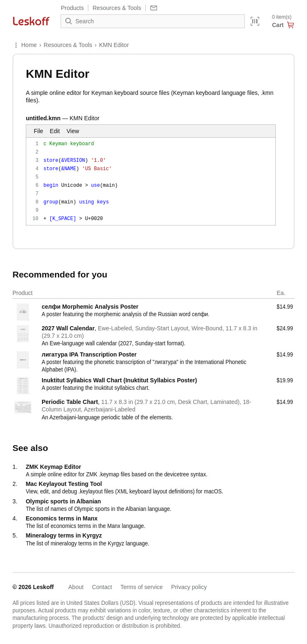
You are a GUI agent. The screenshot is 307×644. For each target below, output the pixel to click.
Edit (55, 131)
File (39, 131)
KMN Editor (114, 45)
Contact (102, 587)
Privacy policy (189, 587)
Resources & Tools (68, 45)
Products (72, 8)
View (73, 131)
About (76, 587)
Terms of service (142, 587)
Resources (117, 8)
